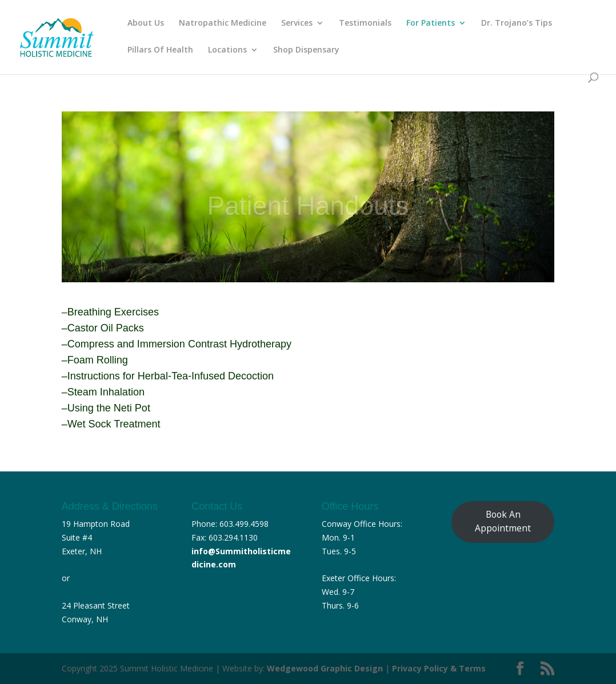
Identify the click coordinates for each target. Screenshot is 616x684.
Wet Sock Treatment (114, 424)
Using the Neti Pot (109, 408)
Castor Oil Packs (106, 328)
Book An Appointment (503, 521)
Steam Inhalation (106, 392)
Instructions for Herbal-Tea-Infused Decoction (171, 376)
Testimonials (365, 23)
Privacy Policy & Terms (439, 668)
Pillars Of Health (160, 50)
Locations (227, 50)
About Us (146, 23)
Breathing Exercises (113, 312)
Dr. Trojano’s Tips (517, 23)
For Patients (431, 23)
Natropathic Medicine (223, 23)
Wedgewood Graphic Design (325, 668)
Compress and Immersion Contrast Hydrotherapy (179, 344)
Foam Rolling (98, 360)
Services (297, 23)
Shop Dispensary (306, 50)
